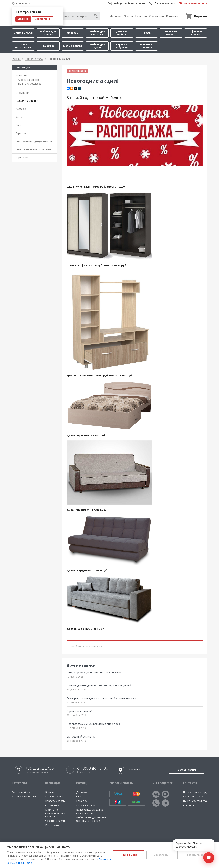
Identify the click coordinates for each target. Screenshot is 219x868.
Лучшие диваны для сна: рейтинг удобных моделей (99, 685)
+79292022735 (166, 3)
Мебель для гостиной (97, 33)
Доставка (116, 16)
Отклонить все (194, 855)
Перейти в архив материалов (86, 646)
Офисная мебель (171, 33)
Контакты (172, 16)
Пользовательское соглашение (33, 149)
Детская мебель (122, 33)
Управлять (158, 855)
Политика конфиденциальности (34, 141)
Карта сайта (23, 158)
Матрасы (73, 33)
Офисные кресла (196, 33)
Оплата (128, 16)
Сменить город (42, 19)
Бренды (50, 792)
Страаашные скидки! (79, 711)
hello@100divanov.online (129, 3)
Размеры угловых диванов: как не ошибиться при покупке (102, 698)
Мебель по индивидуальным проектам (55, 813)
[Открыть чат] (209, 858)
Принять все (125, 855)
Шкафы (146, 33)
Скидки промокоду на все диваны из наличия (94, 672)
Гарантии (141, 16)
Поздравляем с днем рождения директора (93, 724)
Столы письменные (23, 46)
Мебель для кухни (97, 46)
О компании (156, 16)
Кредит (20, 117)
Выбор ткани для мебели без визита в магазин (91, 819)
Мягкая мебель (23, 33)
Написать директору (195, 792)
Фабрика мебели (55, 821)
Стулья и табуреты (122, 46)
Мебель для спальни (48, 33)
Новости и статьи (27, 101)
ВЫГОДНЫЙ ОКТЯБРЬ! (81, 737)
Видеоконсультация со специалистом (90, 811)
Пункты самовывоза (30, 84)
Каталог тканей (54, 796)
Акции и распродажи (24, 796)
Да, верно (23, 19)
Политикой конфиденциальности (26, 863)
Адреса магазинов (28, 80)
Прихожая (48, 46)
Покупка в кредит (86, 805)
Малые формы (73, 46)
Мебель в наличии (146, 46)
